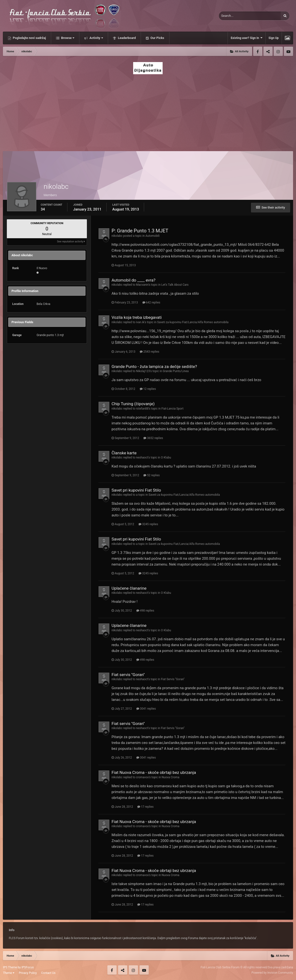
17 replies (145, 807)
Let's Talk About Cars (175, 285)
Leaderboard (126, 38)
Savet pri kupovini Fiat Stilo (136, 490)
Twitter (268, 51)
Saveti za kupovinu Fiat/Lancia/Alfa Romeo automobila (193, 322)
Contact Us (48, 973)
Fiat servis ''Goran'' (128, 675)
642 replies (151, 302)
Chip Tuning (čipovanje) (133, 404)
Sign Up (274, 38)
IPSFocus (28, 967)
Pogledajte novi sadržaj (29, 38)
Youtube (288, 51)
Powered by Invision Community (272, 973)
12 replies (148, 389)
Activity (96, 38)
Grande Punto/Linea (176, 371)
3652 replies (153, 438)
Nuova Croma (171, 777)
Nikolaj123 (143, 371)
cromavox (142, 777)
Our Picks (157, 38)
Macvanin (142, 285)
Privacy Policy (28, 973)
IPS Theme (10, 967)
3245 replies (148, 524)
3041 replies (146, 709)
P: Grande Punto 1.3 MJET (140, 231)
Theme (9, 973)
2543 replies (149, 352)
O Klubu (166, 458)
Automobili (152, 236)
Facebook (258, 51)
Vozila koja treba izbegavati (137, 317)
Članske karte (124, 453)
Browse (67, 38)
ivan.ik (140, 322)
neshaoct (142, 458)
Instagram (278, 51)
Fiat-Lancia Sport (172, 409)
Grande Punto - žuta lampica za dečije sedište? (154, 366)
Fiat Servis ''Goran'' (173, 679)
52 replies (152, 475)
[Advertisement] (148, 111)
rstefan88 (142, 409)
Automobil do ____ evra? (133, 280)
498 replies (145, 611)
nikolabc (117, 236)
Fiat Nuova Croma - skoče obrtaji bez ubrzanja (154, 772)
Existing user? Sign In (247, 38)
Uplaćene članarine (129, 588)
